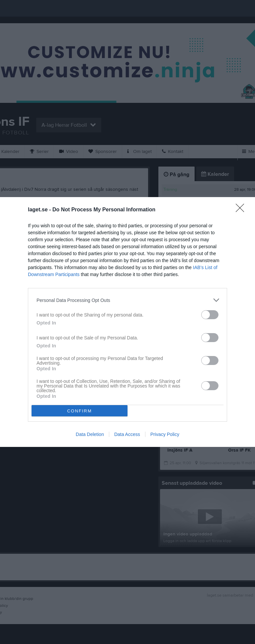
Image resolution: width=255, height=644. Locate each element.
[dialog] (127, 322)
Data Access (127, 434)
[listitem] (127, 300)
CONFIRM (80, 411)
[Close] (242, 210)
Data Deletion (90, 434)
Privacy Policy (165, 434)
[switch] (210, 315)
